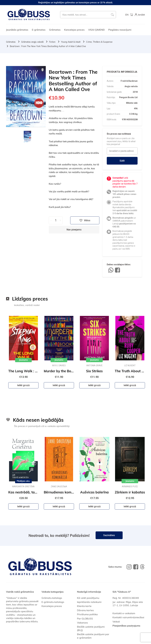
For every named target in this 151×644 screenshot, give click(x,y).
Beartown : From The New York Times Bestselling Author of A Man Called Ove (48, 46)
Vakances (82, 623)
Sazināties (109, 535)
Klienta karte (84, 606)
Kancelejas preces (74, 30)
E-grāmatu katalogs (53, 602)
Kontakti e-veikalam (124, 613)
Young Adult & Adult (71, 42)
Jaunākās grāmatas (17, 30)
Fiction (52, 42)
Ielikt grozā (23, 385)
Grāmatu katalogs (52, 598)
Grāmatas (55, 30)
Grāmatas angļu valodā (32, 42)
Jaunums (23, 360)
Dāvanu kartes (85, 610)
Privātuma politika (87, 614)
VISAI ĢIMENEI (96, 30)
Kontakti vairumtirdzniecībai (128, 617)
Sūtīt (122, 161)
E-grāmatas (39, 30)
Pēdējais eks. (23, 481)
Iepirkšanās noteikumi (89, 602)
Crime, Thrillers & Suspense (99, 42)
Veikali (116, 622)
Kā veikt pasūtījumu (88, 598)
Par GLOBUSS (85, 619)
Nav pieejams (74, 230)
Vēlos (85, 220)
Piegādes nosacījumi (120, 30)
